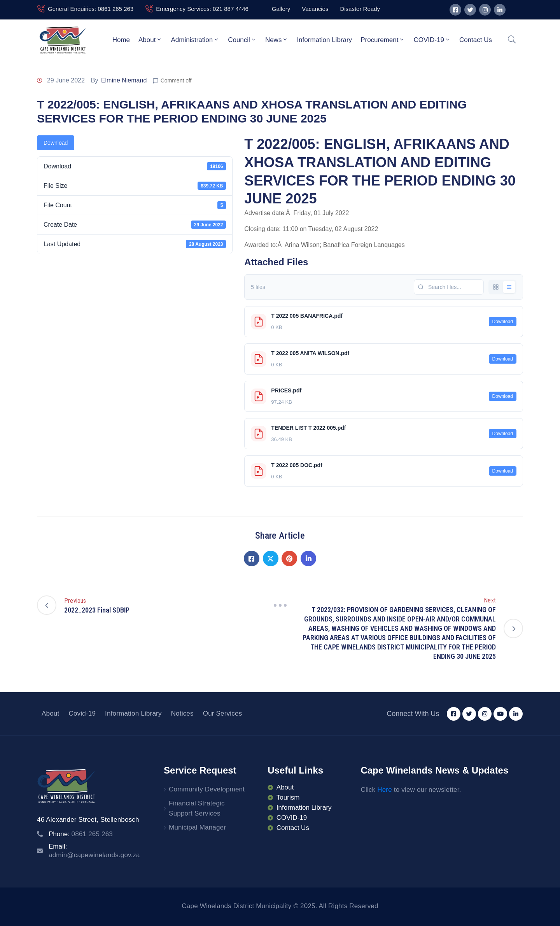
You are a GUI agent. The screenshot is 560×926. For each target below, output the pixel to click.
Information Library (324, 40)
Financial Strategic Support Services (197, 808)
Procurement (383, 40)
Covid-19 (82, 713)
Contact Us (476, 40)
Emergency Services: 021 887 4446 (202, 9)
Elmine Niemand (124, 80)
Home (121, 40)
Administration (195, 40)
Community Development (207, 789)
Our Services (223, 713)
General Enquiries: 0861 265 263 (91, 9)
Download (56, 143)
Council (242, 40)
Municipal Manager (197, 827)
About (150, 40)
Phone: (81, 834)
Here (385, 790)
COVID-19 (432, 40)
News (277, 40)
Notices (182, 713)
